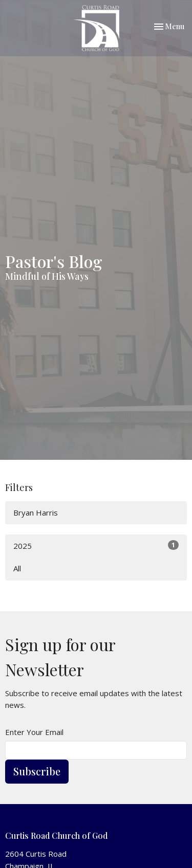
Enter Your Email (34, 732)
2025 (96, 546)
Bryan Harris (36, 513)
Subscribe (37, 771)
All (17, 568)
